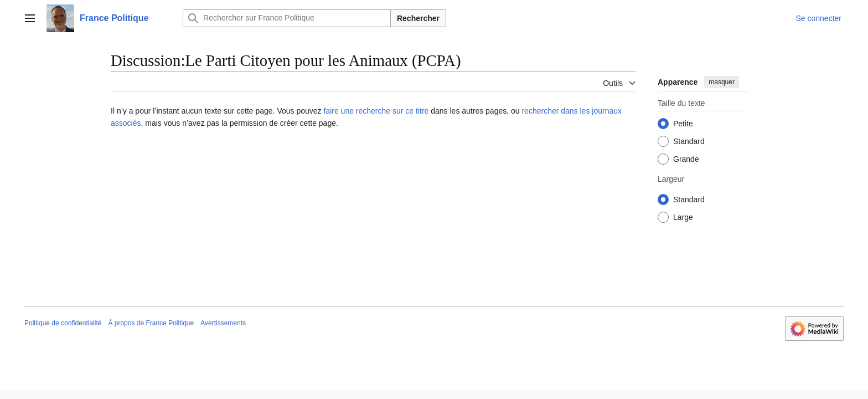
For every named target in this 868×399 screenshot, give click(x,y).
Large (683, 217)
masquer (722, 82)
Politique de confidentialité (63, 323)
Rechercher (418, 18)
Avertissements (223, 323)
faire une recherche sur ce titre (376, 111)
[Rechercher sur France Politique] (287, 18)
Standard (689, 141)
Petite (683, 124)
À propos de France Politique (151, 323)
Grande (686, 159)
